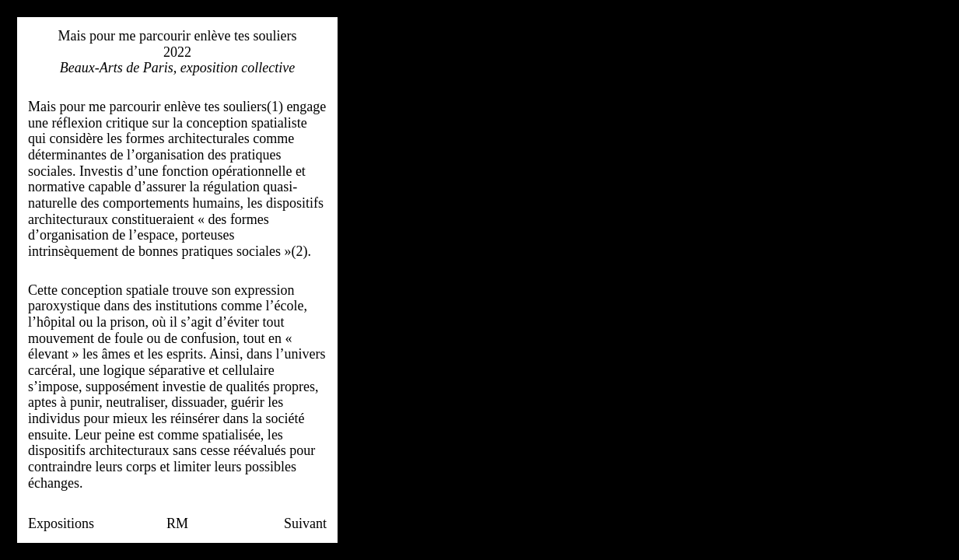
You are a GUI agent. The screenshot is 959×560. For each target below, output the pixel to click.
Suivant (305, 523)
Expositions (61, 523)
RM (177, 523)
